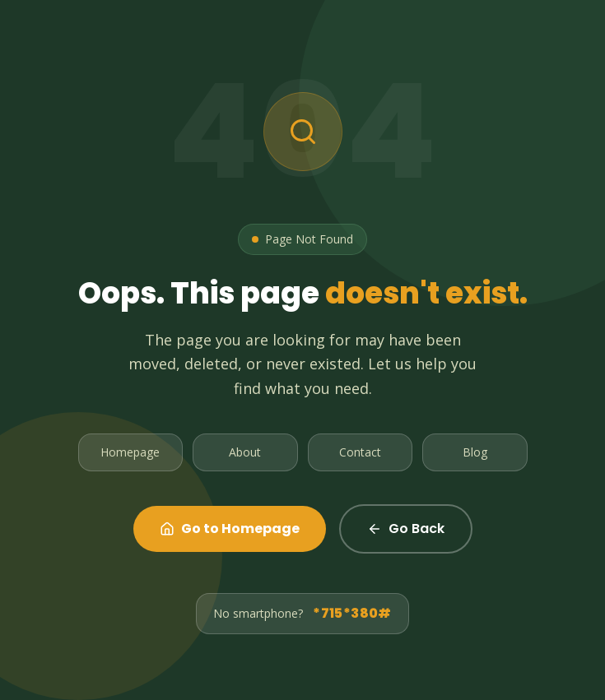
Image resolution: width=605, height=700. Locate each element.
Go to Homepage (230, 528)
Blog (475, 452)
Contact (360, 452)
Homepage (130, 452)
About (245, 452)
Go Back (406, 528)
